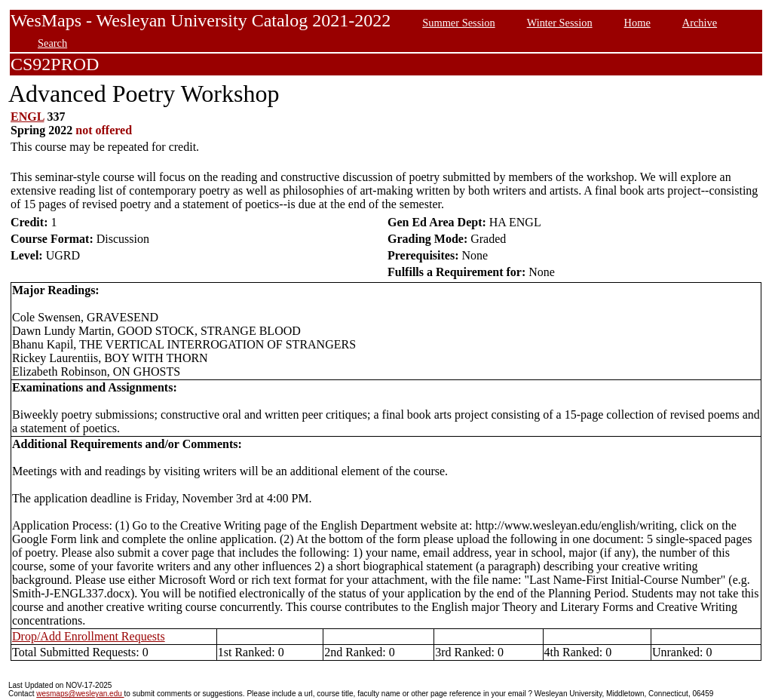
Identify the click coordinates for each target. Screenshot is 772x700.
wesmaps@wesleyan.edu (80, 694)
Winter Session (560, 23)
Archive (700, 23)
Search (52, 43)
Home (637, 23)
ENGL (27, 117)
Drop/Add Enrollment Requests (89, 636)
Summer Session (458, 23)
